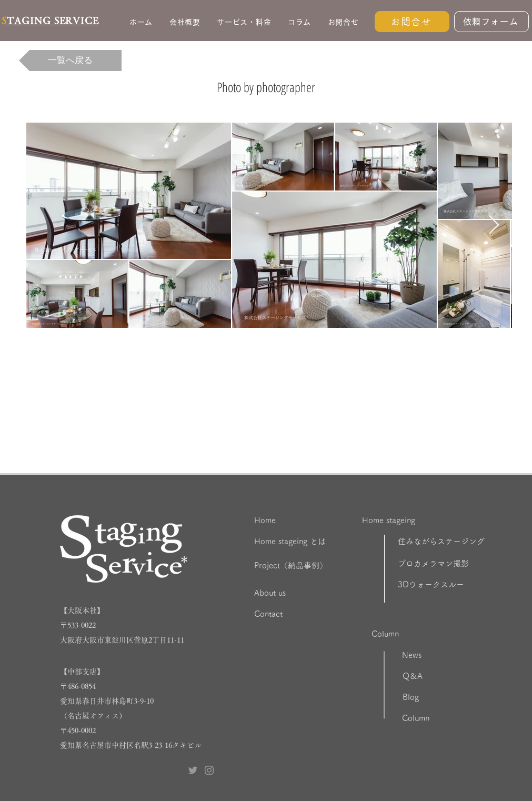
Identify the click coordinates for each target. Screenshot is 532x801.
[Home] (297, 520)
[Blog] (438, 697)
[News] (439, 655)
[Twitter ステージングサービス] (193, 770)
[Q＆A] (440, 676)
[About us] (307, 593)
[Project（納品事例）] (314, 566)
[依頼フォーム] (491, 22)
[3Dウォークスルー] (461, 585)
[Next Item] (494, 226)
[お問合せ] (412, 22)
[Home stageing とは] (318, 542)
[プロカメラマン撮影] (461, 564)
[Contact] (307, 614)
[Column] (424, 634)
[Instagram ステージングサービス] (209, 770)
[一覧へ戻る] (70, 61)
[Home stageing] (415, 520)
